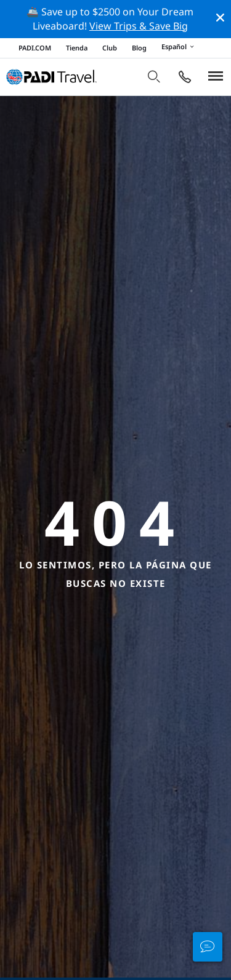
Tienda (77, 48)
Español (180, 47)
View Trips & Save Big (139, 26)
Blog (139, 48)
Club (110, 48)
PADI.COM (35, 48)
